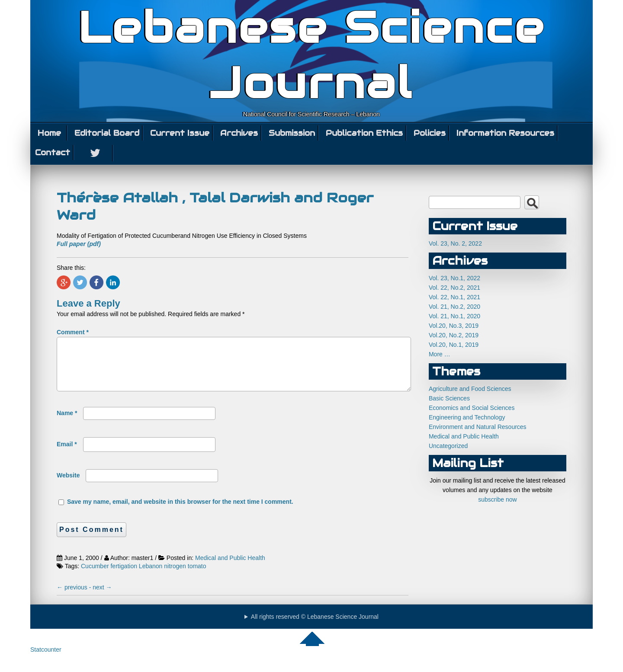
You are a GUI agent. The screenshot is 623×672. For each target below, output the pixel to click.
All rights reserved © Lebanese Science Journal (315, 627)
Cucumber (95, 576)
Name (67, 423)
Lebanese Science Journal (312, 55)
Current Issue (180, 133)
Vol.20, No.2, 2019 (454, 335)
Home (49, 133)
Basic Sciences (449, 398)
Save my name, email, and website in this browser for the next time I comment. (180, 512)
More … (440, 354)
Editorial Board (107, 133)
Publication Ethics (364, 133)
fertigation (124, 576)
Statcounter (46, 660)
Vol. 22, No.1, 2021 (454, 297)
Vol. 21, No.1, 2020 (454, 316)
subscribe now (498, 499)
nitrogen (175, 576)
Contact (53, 152)
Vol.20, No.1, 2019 (454, 345)
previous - (75, 598)
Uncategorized (448, 446)
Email (67, 454)
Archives (239, 133)
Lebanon (151, 576)
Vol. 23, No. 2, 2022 (455, 243)
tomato (197, 576)
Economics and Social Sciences (472, 408)
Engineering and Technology (467, 417)
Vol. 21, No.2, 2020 (454, 307)
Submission (292, 133)
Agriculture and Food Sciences (470, 389)
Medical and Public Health (230, 568)
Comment (73, 332)
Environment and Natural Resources (478, 427)
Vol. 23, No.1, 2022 (454, 278)
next (102, 598)
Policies (430, 133)
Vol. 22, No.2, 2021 (454, 288)
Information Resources (505, 133)
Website (68, 486)
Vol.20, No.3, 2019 (454, 326)
